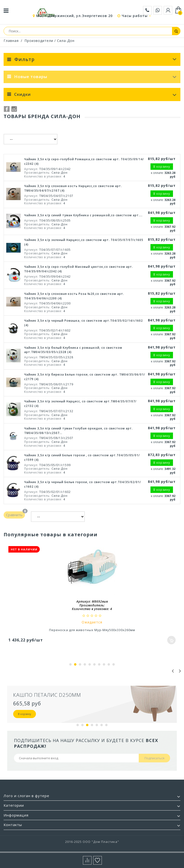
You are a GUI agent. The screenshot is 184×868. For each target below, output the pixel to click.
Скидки (22, 94)
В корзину (25, 714)
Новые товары (31, 77)
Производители (39, 41)
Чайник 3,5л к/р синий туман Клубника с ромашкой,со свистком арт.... (83, 215)
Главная (11, 41)
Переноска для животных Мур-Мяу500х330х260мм (92, 630)
